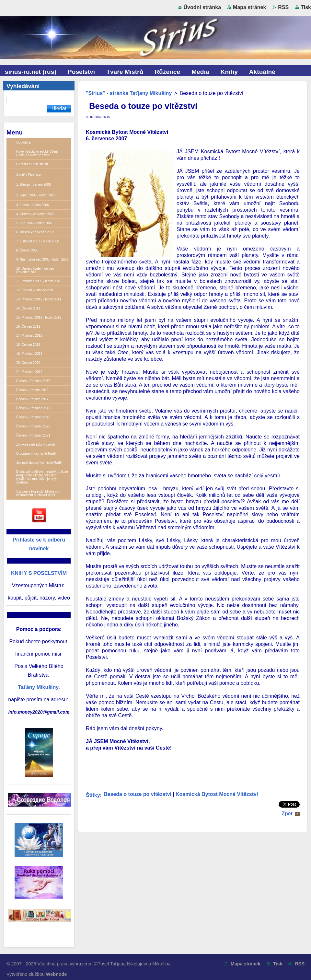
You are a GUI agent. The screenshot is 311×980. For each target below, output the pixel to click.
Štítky (93, 795)
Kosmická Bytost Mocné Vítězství (217, 794)
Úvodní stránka (202, 7)
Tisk (306, 7)
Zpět (287, 814)
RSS (283, 7)
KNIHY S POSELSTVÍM (39, 573)
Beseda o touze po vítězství (138, 794)
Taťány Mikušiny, (39, 687)
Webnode (57, 974)
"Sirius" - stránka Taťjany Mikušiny (129, 93)
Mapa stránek (249, 7)
